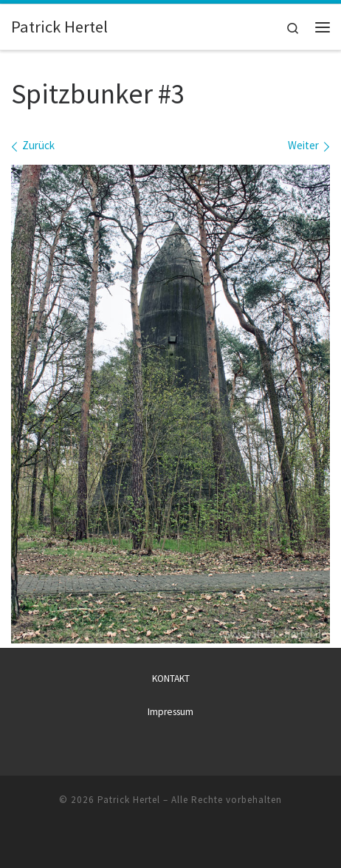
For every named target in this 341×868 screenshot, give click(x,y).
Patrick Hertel (129, 800)
